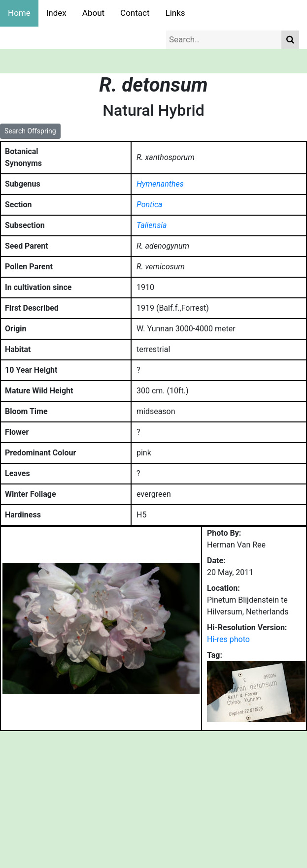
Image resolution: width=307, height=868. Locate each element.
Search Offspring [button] (30, 131)
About (93, 13)
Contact (135, 13)
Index (56, 13)
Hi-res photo (228, 639)
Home (19, 13)
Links (175, 13)
